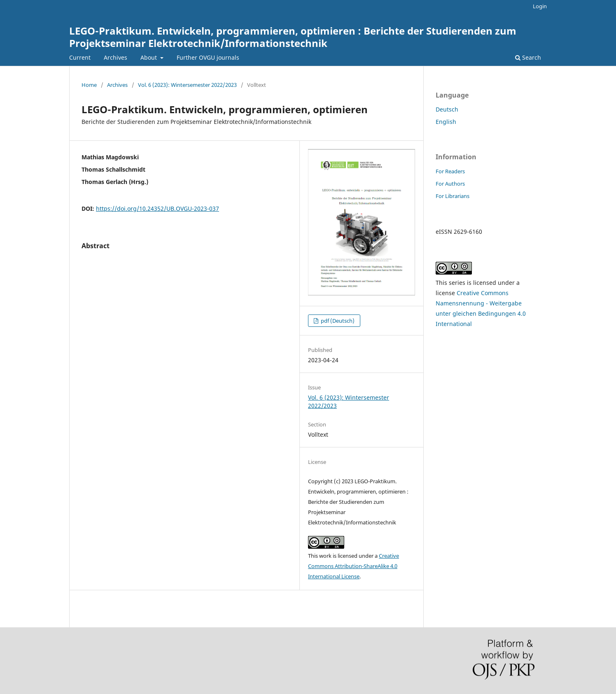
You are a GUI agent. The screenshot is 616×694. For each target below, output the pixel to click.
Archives (115, 57)
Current (80, 57)
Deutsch (447, 109)
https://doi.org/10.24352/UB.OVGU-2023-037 (157, 208)
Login (540, 6)
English (446, 122)
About (149, 57)
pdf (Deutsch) (337, 321)
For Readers (450, 171)
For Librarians (453, 196)
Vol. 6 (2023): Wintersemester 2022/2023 (187, 85)
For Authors (450, 184)
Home (89, 85)
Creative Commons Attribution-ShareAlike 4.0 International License (353, 566)
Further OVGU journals (208, 57)
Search (528, 57)
